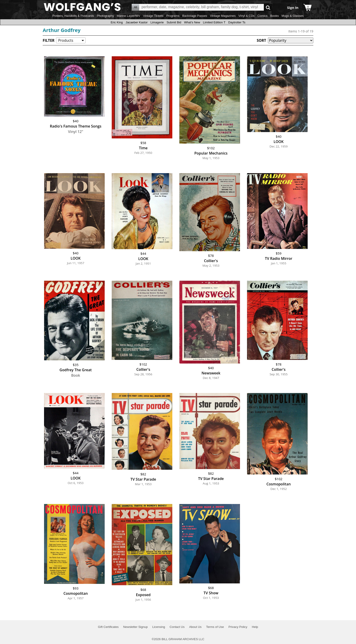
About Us (195, 627)
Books (275, 16)
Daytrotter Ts (237, 22)
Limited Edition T (214, 22)
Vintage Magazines (223, 16)
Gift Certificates (108, 627)
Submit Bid (174, 22)
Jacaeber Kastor (137, 22)
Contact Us (177, 627)
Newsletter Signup (135, 627)
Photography (105, 16)
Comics (262, 16)
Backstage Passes (195, 16)
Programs (173, 16)
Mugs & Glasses (293, 16)
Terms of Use (215, 627)
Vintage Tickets (153, 16)
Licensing (159, 627)
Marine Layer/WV (128, 16)
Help (255, 627)
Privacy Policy (238, 627)
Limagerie (157, 22)
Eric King (117, 22)
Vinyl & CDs (246, 16)
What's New (192, 22)
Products (66, 40)
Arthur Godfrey (62, 30)
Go (268, 7)
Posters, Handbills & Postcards (73, 16)
